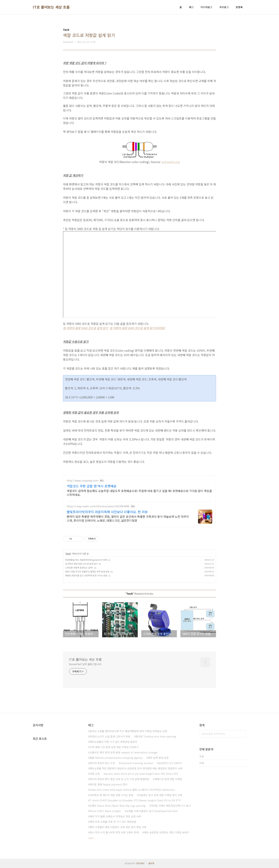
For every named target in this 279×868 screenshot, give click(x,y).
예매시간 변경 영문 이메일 (168, 779)
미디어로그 (206, 7)
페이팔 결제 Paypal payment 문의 (109, 784)
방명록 (239, 7)
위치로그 (224, 7)
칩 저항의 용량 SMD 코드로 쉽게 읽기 (86, 328)
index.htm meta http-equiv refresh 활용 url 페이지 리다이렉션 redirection (132, 790)
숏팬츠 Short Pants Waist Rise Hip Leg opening (118, 806)
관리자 (151, 863)
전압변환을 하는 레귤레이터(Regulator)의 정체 (86, 560)
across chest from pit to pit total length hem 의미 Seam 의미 (142, 774)
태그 (191, 7)
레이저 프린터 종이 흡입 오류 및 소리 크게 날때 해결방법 (119, 779)
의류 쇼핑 (95, 774)
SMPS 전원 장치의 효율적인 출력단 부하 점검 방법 (87, 571)
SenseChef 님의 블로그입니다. (85, 664)
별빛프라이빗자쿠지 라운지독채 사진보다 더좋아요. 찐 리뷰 (107, 512)
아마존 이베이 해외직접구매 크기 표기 (171, 806)
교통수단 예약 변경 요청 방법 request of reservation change (124, 752)
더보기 (91, 838)
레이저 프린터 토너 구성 (102, 763)
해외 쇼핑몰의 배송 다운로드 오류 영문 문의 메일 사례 (118, 827)
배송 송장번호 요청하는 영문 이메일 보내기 (167, 832)
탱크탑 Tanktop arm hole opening (156, 736)
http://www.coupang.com (82, 481)
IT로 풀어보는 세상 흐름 (51, 7)
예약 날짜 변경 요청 (158, 758)
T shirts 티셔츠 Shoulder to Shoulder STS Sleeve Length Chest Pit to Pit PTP (135, 800)
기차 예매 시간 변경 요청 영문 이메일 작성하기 (114, 747)
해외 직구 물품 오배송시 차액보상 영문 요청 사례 (115, 816)
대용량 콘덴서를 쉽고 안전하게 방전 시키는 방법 (86, 575)
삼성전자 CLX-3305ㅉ (170, 763)
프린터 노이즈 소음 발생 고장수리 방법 (110, 736)
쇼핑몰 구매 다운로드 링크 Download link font (152, 811)
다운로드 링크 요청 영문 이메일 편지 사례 (160, 795)
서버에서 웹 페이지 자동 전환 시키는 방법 (111, 795)
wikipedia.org (171, 162)
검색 (243, 734)
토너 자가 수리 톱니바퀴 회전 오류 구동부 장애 (114, 832)
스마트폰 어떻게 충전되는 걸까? (79, 568)
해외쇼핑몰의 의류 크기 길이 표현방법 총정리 (113, 742)
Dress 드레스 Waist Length (105, 811)
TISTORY (140, 863)
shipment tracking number (137, 763)
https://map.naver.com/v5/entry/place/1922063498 (98, 506)
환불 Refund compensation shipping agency (116, 758)
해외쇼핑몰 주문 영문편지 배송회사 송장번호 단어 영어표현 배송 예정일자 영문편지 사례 (136, 768)
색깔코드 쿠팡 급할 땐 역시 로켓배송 (92, 486)
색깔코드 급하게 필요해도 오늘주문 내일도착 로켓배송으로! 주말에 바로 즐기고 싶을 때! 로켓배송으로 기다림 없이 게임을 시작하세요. (139, 493)
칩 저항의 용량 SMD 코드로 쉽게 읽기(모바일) (137, 328)
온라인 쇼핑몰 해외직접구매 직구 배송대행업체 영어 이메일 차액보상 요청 (128, 731)
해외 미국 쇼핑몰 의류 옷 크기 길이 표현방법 (113, 822)
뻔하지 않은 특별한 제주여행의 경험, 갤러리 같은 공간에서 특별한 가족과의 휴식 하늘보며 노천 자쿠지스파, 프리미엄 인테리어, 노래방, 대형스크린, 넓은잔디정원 (128, 518)
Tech (68, 554)
